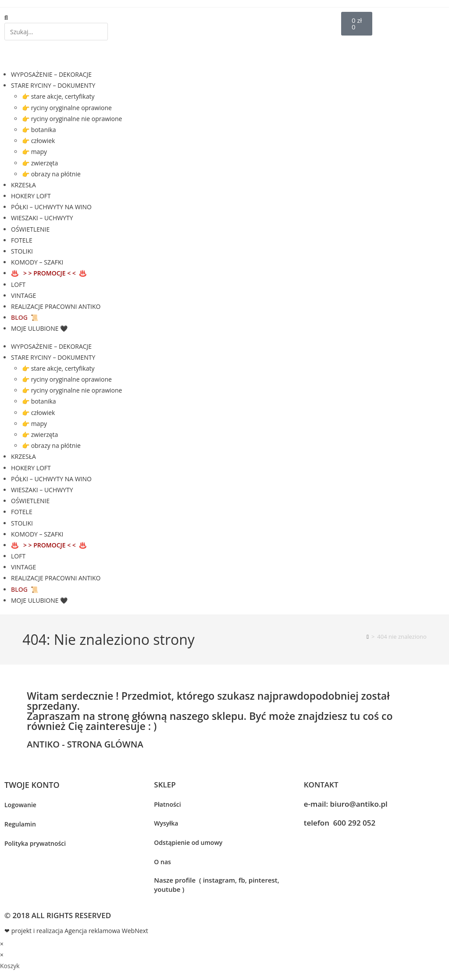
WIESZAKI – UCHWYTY (42, 218)
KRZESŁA (23, 185)
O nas (162, 862)
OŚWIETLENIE (30, 229)
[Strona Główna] (368, 637)
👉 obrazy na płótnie (51, 174)
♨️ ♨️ (49, 273)
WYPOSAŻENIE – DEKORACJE (51, 74)
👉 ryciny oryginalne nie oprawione (72, 119)
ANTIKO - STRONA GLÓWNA (85, 744)
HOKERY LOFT (31, 196)
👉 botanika (39, 130)
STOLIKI (22, 251)
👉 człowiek (38, 141)
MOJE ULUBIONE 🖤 (39, 328)
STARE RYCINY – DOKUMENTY (53, 85)
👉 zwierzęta (40, 163)
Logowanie (20, 805)
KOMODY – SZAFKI (37, 262)
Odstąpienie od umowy (188, 842)
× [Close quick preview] (2, 944)
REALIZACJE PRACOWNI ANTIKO (56, 306)
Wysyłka (166, 823)
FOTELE (22, 240)
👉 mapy (34, 152)
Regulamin (20, 824)
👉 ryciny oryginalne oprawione (67, 108)
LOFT (18, 284)
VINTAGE (23, 295)
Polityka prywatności (35, 843)
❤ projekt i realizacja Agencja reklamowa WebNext (76, 931)
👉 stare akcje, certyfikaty (58, 96)
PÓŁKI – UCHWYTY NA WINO (51, 207)
